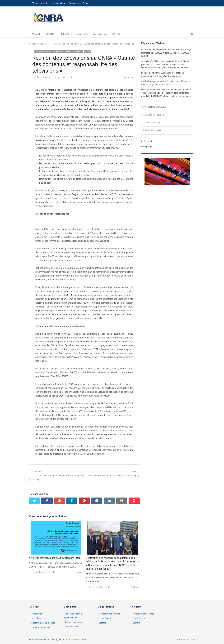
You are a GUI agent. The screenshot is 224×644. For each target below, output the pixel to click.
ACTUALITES (100, 34)
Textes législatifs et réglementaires (49, 3)
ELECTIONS (82, 34)
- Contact (102, 623)
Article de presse (49, 52)
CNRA (83, 639)
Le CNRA (50, 34)
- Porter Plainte (104, 618)
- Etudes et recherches (40, 627)
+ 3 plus (87, 52)
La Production (148, 141)
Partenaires (74, 3)
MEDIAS (65, 34)
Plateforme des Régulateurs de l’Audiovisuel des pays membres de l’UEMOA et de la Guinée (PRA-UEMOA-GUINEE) (166, 53)
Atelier (60, 52)
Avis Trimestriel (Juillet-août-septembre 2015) (55, 558)
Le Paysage (147, 146)
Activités (38, 52)
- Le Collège (35, 618)
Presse (86, 3)
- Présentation (36, 614)
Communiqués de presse (73, 52)
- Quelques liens (71, 627)
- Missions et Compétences (42, 623)
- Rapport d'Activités (73, 622)
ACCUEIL (36, 34)
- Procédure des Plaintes (109, 614)
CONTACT (117, 34)
